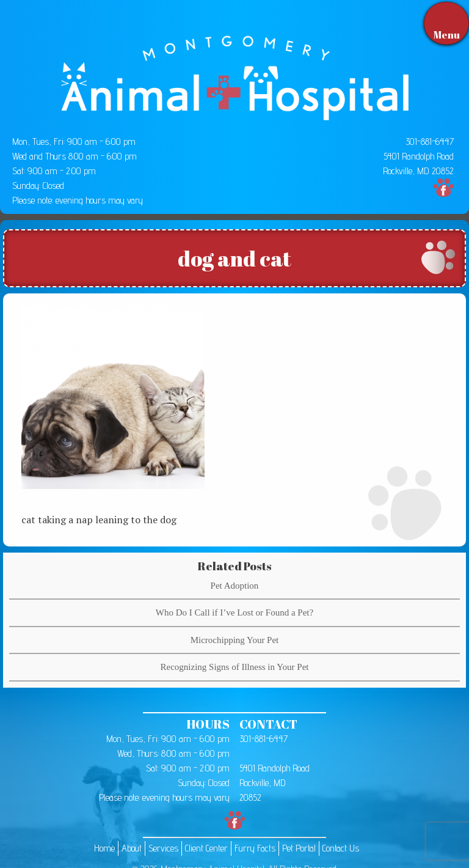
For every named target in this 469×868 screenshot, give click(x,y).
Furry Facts (255, 848)
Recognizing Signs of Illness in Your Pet (235, 667)
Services (163, 848)
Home (104, 848)
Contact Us (341, 848)
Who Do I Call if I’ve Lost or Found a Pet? (234, 612)
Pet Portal (299, 848)
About (132, 848)
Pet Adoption (235, 586)
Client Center (206, 848)
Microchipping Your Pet (235, 640)
